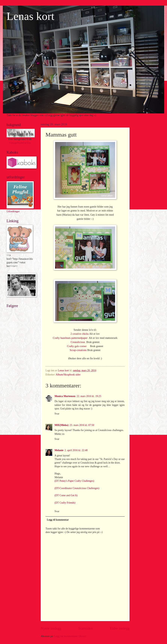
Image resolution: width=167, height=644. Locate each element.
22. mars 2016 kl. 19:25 (89, 396)
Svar (57, 414)
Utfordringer (13, 211)
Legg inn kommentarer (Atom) (70, 636)
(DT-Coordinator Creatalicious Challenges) (77, 488)
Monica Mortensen (65, 396)
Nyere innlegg (51, 628)
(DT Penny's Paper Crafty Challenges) (74, 481)
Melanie (59, 450)
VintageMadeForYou (20, 143)
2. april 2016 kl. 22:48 (76, 450)
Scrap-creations (78, 350)
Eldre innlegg (120, 628)
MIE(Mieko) (61, 425)
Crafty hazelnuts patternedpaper (71, 338)
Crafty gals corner (78, 346)
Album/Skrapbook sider (68, 375)
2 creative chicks (80, 334)
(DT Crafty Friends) (65, 503)
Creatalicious (78, 342)
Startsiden (86, 628)
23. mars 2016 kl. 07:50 (82, 425)
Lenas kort (30, 16)
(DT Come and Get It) (66, 495)
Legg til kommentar (58, 520)
